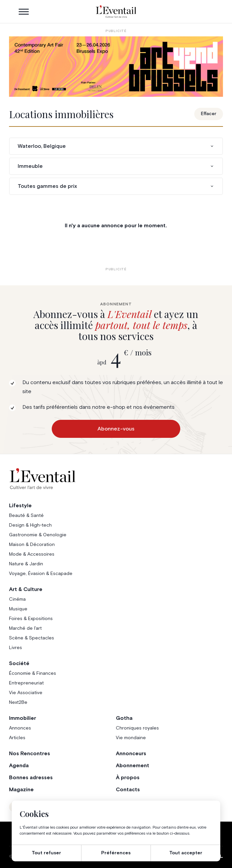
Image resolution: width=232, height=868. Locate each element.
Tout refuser (46, 853)
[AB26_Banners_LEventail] (116, 67)
